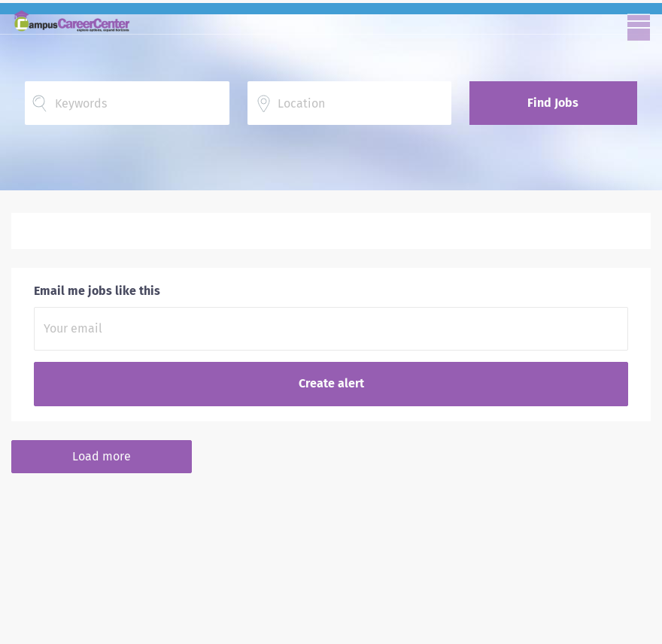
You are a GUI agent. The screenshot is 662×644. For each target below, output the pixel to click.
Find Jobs (553, 103)
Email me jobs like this (97, 291)
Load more (102, 456)
